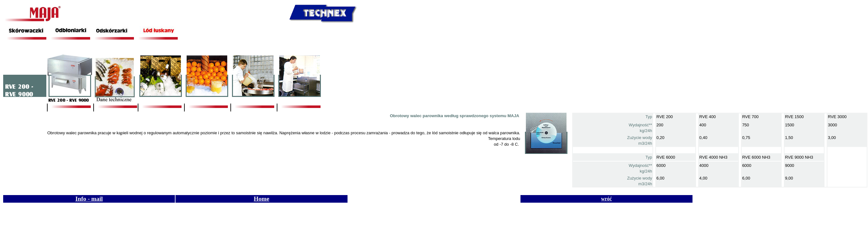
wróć (606, 199)
